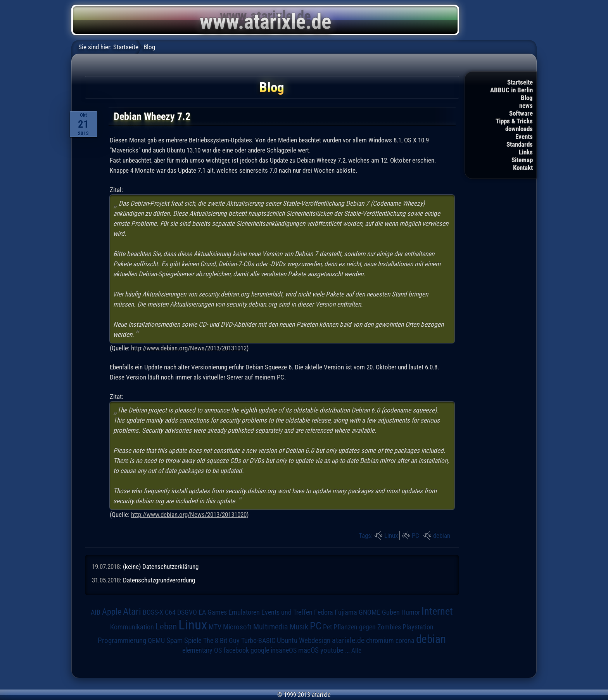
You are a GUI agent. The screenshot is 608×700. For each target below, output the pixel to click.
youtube (332, 650)
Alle (356, 650)
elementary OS (202, 650)
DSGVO (187, 612)
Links (526, 152)
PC (415, 535)
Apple (112, 612)
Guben (391, 612)
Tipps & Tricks (514, 121)
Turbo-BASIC (258, 640)
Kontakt (523, 168)
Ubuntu (287, 641)
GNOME (370, 612)
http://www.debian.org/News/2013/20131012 (189, 348)
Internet (437, 611)
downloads (519, 129)
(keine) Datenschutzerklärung (161, 567)
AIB (96, 612)
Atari (132, 611)
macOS (308, 650)
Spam (174, 641)
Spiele (193, 640)
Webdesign (315, 641)
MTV (215, 627)
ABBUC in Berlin (511, 90)
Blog (527, 98)
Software (521, 113)
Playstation (418, 627)
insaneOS (284, 650)
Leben (166, 626)
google (260, 650)
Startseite (520, 82)
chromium (380, 641)
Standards (520, 144)
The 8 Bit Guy (221, 640)
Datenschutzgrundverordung (159, 580)
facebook (236, 650)
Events (524, 137)
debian (442, 535)
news (526, 106)
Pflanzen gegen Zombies (367, 627)
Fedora (324, 612)
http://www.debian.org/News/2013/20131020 (189, 515)
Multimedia (271, 627)
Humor (411, 612)
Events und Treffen (287, 612)
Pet (327, 627)
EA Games (213, 612)
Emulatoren (244, 612)
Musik (299, 627)
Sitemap (522, 160)
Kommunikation (132, 627)
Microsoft (237, 627)
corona (405, 641)
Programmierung (122, 640)
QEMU (156, 641)
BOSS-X (153, 612)
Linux (391, 535)
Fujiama (346, 612)
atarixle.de (348, 640)
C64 (170, 612)
